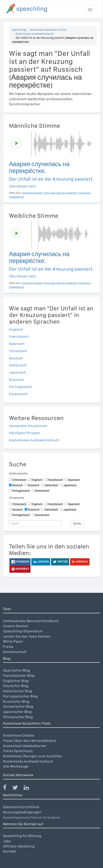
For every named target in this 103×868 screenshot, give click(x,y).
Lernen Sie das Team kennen (27, 636)
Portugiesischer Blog (20, 696)
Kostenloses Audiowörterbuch (35, 34)
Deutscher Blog (16, 686)
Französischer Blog (19, 675)
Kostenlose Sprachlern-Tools (48, 30)
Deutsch (16, 358)
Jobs (7, 841)
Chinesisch (18, 351)
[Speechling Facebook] (7, 788)
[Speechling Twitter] (18, 788)
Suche (77, 523)
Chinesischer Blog (18, 717)
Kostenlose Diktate (19, 735)
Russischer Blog (16, 701)
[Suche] (35, 523)
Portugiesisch (21, 387)
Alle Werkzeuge (16, 766)
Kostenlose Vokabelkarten (25, 746)
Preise (8, 647)
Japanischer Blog (17, 712)
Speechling (19, 30)
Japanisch (18, 372)
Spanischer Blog (16, 670)
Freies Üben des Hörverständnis (30, 741)
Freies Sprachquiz (18, 751)
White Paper (13, 641)
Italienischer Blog (17, 691)
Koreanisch (18, 394)
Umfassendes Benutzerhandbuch (31, 621)
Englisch (16, 329)
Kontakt (10, 851)
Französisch (19, 336)
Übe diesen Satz (22, 186)
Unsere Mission (16, 626)
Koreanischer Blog (18, 706)
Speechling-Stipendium (23, 631)
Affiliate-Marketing (19, 846)
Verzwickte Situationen (28, 426)
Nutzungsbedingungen (22, 812)
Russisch (16, 380)
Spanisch (17, 344)
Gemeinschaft (15, 652)
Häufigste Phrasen (24, 433)
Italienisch (18, 365)
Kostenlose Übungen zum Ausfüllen (33, 756)
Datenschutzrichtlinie (21, 807)
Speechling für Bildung (22, 836)
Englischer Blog (16, 681)
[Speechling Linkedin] (29, 788)
